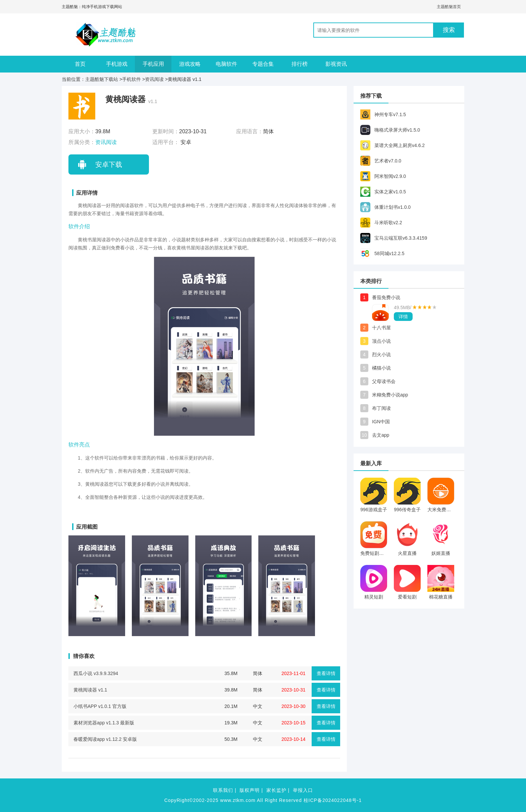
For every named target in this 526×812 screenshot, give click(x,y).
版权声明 (250, 790)
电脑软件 (226, 64)
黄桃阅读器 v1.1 (90, 690)
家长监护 (276, 790)
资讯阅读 (154, 79)
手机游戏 (117, 64)
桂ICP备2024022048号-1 (333, 800)
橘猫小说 (381, 368)
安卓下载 (109, 164)
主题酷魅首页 (449, 7)
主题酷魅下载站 (102, 79)
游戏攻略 (190, 64)
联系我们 (223, 790)
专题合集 (263, 64)
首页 (80, 64)
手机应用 (153, 64)
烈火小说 (381, 354)
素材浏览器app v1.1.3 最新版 (104, 723)
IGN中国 (381, 422)
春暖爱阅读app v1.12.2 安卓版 (105, 739)
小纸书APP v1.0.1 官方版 (100, 706)
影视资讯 (336, 64)
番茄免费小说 (386, 297)
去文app (381, 435)
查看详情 (326, 673)
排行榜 (300, 64)
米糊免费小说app (390, 395)
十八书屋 (381, 328)
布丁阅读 (381, 408)
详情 (403, 317)
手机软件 (131, 79)
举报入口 (303, 790)
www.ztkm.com (238, 800)
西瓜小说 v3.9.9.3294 (96, 673)
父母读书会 (384, 381)
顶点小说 (381, 341)
